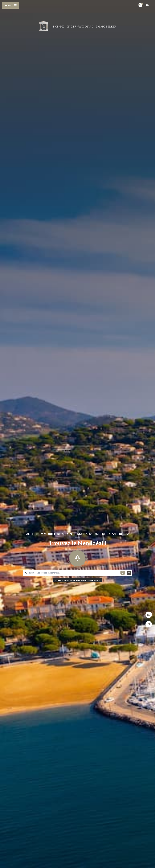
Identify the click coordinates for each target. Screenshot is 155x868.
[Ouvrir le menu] (11, 5)
